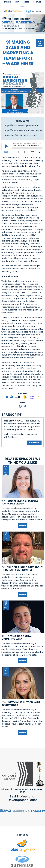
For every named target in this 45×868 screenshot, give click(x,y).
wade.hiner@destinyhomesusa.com (21, 135)
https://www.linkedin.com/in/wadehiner (23, 130)
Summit (22, 6)
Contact (37, 2)
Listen (22, 525)
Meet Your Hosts (22, 2)
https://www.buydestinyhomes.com (21, 126)
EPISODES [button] (8, 2)
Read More (34, 443)
